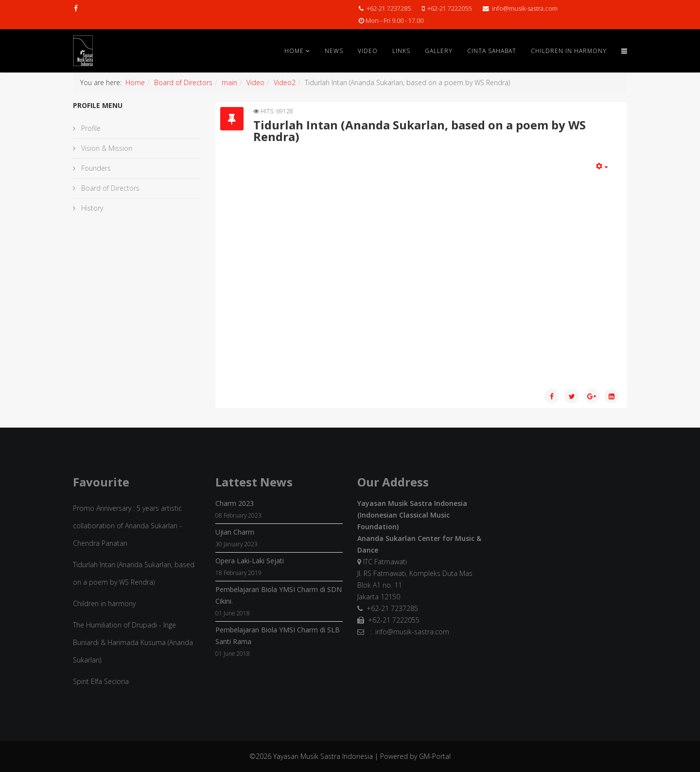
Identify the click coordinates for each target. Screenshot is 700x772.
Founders (95, 168)
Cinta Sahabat (492, 51)
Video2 (285, 82)
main (229, 82)
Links (401, 51)
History (91, 208)
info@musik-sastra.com (525, 9)
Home (294, 51)
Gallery (439, 51)
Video (368, 51)
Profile (90, 128)
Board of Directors (183, 82)
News (334, 51)
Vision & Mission (106, 148)
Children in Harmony (569, 51)
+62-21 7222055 (449, 9)
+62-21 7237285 (389, 9)
